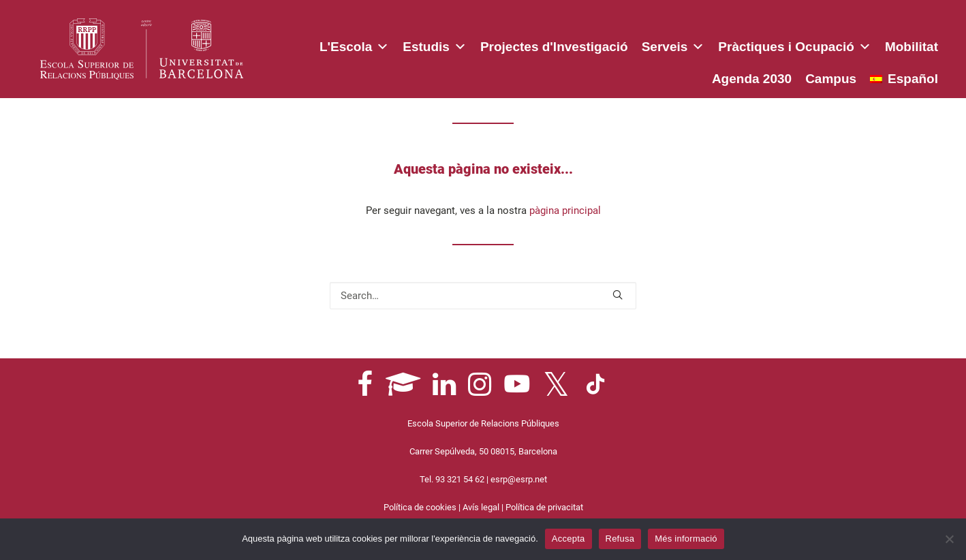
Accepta (568, 539)
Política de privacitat (544, 507)
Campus (831, 79)
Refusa (620, 539)
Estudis (435, 44)
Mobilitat (912, 47)
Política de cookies (420, 507)
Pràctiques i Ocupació (795, 44)
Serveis (673, 44)
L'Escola (354, 44)
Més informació (686, 539)
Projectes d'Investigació (554, 47)
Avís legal (481, 507)
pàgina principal (565, 211)
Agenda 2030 (752, 79)
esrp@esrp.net (519, 479)
